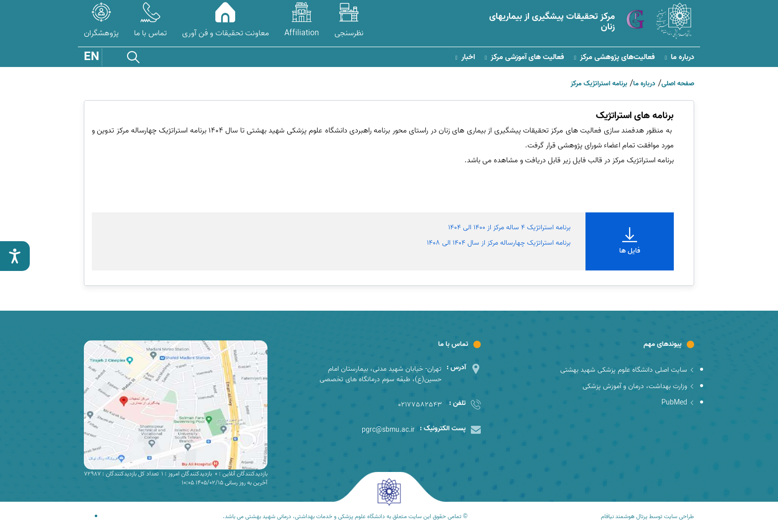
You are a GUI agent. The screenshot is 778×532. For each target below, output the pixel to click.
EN (92, 57)
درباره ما (680, 57)
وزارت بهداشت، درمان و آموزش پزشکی (638, 386)
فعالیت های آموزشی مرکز (524, 57)
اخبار (465, 57)
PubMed (678, 403)
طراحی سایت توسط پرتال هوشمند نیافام (648, 517)
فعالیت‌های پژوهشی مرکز (615, 57)
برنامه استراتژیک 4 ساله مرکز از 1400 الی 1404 (509, 228)
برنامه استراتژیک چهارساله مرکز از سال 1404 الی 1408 (499, 243)
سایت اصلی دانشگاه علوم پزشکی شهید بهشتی (627, 370)
